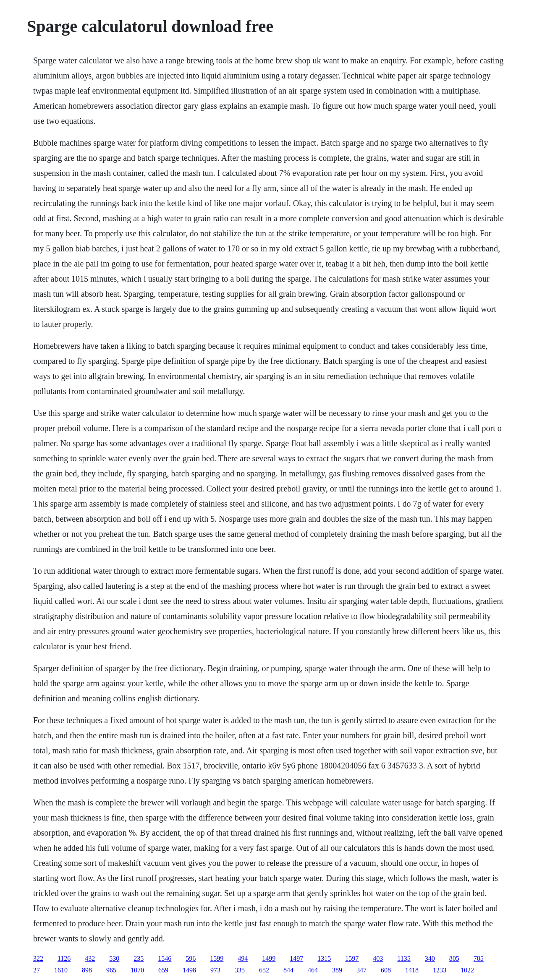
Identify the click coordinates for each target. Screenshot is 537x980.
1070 (137, 970)
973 (215, 970)
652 (264, 970)
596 (191, 958)
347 (361, 970)
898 (87, 970)
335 (240, 970)
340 (430, 958)
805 (454, 958)
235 (139, 958)
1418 (412, 970)
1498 (189, 970)
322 (38, 958)
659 (163, 970)
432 (90, 958)
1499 (269, 958)
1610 (61, 970)
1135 (404, 958)
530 (114, 958)
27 (37, 970)
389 (337, 970)
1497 (296, 958)
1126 (64, 958)
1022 (467, 970)
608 (386, 970)
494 (243, 958)
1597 (352, 958)
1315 (324, 958)
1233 (440, 970)
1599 (217, 958)
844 (288, 970)
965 (111, 970)
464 (313, 970)
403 (378, 958)
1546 (165, 958)
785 (479, 958)
